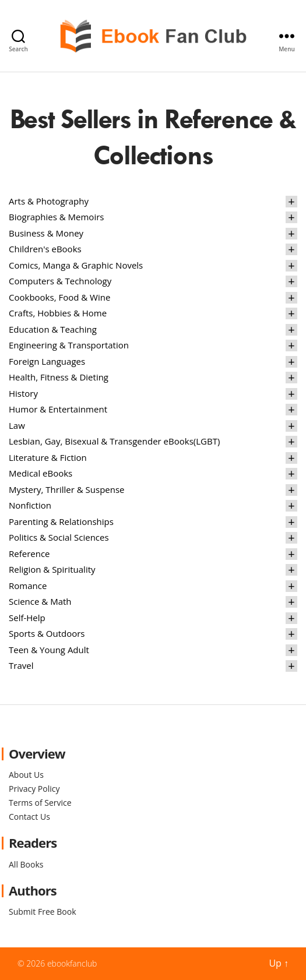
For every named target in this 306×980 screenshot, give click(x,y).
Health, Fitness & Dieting (59, 377)
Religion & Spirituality (52, 569)
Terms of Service (40, 803)
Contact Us (29, 817)
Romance (28, 586)
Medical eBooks (41, 473)
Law (17, 425)
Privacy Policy (34, 789)
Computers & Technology (60, 281)
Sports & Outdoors (47, 633)
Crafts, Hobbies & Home (58, 313)
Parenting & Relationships (61, 521)
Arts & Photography (49, 201)
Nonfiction (30, 505)
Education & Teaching (53, 329)
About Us (26, 775)
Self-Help (27, 618)
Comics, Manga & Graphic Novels (76, 265)
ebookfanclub (72, 963)
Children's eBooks (45, 249)
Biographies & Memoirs (56, 217)
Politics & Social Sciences (59, 537)
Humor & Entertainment (58, 409)
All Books (26, 864)
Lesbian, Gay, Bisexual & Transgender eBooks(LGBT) (114, 441)
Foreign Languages (47, 361)
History (23, 393)
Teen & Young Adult (49, 650)
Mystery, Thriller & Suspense (67, 489)
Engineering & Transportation (69, 345)
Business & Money (46, 233)
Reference (29, 554)
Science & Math (40, 601)
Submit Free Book (43, 912)
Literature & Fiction (48, 457)
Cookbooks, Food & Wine (59, 297)
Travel (21, 665)
